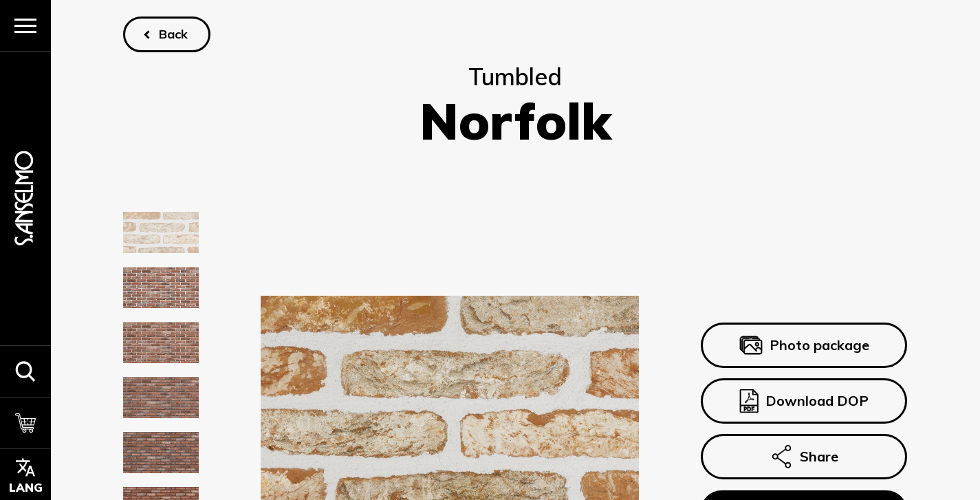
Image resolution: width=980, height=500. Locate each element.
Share (805, 457)
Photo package (804, 345)
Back (174, 34)
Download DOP (805, 401)
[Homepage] (25, 198)
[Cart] (25, 423)
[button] (25, 371)
